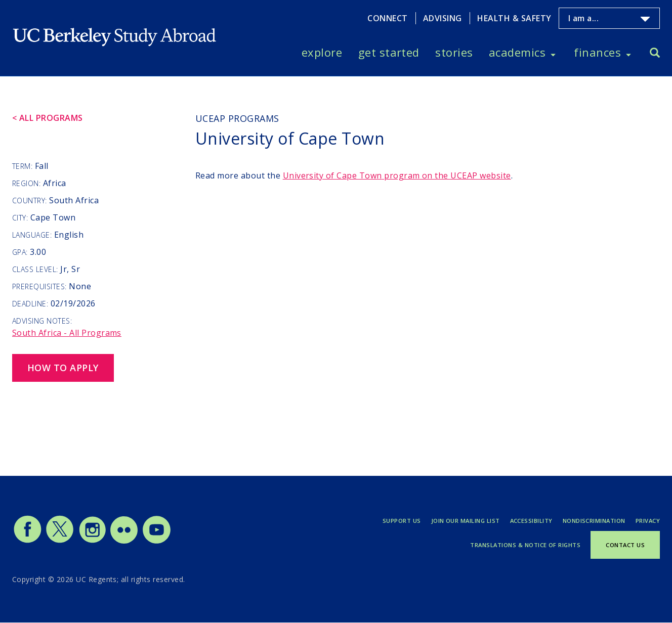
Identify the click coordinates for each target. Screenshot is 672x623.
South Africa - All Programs (67, 333)
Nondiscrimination (594, 521)
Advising (443, 18)
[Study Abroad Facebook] (27, 541)
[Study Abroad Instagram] (93, 541)
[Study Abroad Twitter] (60, 541)
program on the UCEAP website (397, 175)
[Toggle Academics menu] (553, 53)
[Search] (655, 54)
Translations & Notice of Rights (525, 545)
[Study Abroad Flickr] (124, 541)
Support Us (402, 521)
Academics (517, 52)
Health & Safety (514, 18)
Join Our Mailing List (466, 521)
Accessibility (531, 521)
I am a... (583, 18)
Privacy (648, 521)
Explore (322, 52)
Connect (387, 18)
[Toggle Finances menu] (628, 53)
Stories (454, 52)
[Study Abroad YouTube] (156, 541)
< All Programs (48, 118)
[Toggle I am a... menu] (645, 19)
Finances (597, 52)
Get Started (389, 52)
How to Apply (63, 368)
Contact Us (625, 545)
